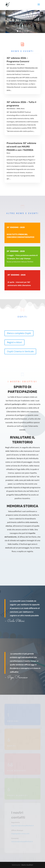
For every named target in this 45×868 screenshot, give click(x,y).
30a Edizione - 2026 (13, 64)
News (23, 64)
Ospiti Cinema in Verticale (20, 351)
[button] (42, 13)
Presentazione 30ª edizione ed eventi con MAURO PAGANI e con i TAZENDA (21, 147)
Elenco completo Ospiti (19, 333)
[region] (22, 22)
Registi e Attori (14, 342)
